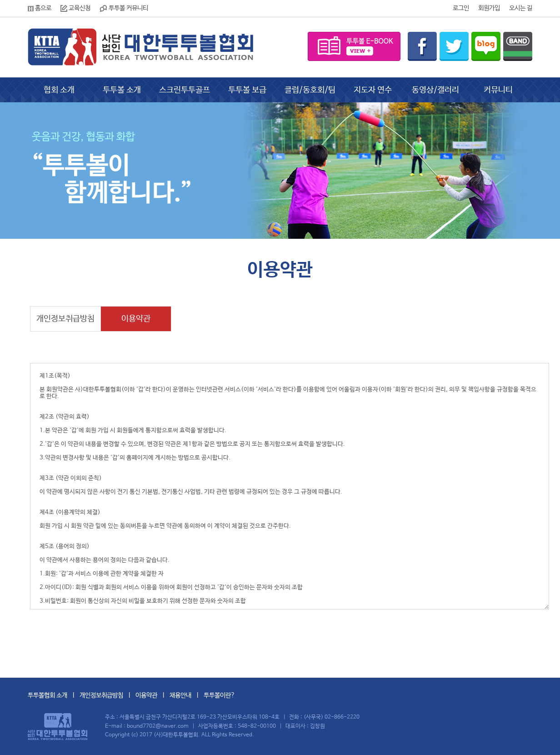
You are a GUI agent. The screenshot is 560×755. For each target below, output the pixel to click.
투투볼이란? (219, 695)
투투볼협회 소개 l (54, 695)
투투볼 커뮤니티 (124, 8)
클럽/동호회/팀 (310, 90)
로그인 (461, 8)
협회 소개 (59, 90)
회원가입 (489, 8)
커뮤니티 (498, 90)
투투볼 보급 (247, 90)
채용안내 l (187, 695)
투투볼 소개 (122, 90)
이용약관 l (152, 695)
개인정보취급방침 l (107, 695)
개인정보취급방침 (65, 319)
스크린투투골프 (185, 90)
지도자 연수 (373, 90)
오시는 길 (521, 8)
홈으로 (40, 8)
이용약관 (136, 319)
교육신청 (75, 8)
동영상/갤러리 (435, 90)
